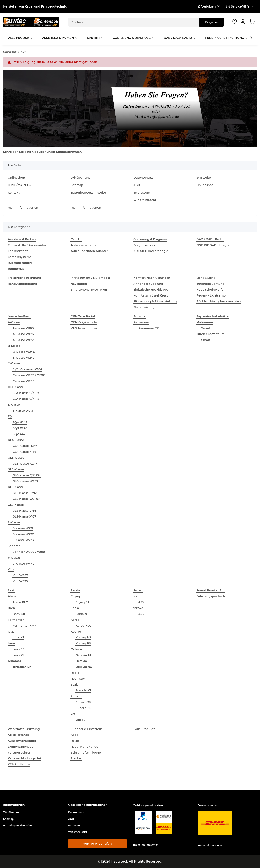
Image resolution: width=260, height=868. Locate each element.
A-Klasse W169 (23, 328)
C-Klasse (14, 363)
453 (141, 602)
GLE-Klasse (16, 487)
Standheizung (144, 307)
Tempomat (16, 269)
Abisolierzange (19, 735)
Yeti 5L (80, 720)
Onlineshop (16, 178)
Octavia (76, 649)
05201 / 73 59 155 (19, 185)
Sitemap (77, 185)
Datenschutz (143, 178)
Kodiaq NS (83, 637)
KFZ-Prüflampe (19, 764)
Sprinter (14, 546)
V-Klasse (14, 558)
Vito (11, 569)
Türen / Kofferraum (211, 334)
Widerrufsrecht (145, 200)
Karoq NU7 (84, 626)
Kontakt (14, 193)
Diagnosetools (144, 245)
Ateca (12, 596)
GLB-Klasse (16, 458)
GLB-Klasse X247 (25, 464)
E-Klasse (14, 405)
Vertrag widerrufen (97, 844)
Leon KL (18, 655)
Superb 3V (83, 702)
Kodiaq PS (83, 643)
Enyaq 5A (82, 602)
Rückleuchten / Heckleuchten (219, 301)
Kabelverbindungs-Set (24, 758)
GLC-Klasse (16, 469)
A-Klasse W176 (23, 334)
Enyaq (75, 596)
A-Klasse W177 (23, 340)
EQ (10, 416)
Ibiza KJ (18, 637)
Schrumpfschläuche (86, 753)
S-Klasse (14, 522)
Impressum (142, 193)
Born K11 (19, 614)
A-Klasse (14, 322)
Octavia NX (84, 667)
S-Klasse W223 (23, 540)
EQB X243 (20, 428)
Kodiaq (76, 632)
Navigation (79, 284)
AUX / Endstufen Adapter (89, 251)
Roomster (78, 679)
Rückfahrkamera (20, 263)
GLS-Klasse (16, 505)
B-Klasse (14, 346)
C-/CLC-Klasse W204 (27, 369)
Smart (206, 328)
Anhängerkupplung (148, 284)
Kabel (75, 735)
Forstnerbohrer (19, 753)
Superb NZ (83, 708)
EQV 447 (19, 434)
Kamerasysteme (20, 257)
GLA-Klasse (16, 440)
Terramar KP (22, 667)
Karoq (75, 620)
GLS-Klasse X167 (24, 516)
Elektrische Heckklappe (151, 290)
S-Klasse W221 (23, 528)
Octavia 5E (83, 661)
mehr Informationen (23, 208)
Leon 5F (18, 649)
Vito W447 (20, 575)
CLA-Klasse (16, 387)
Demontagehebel (21, 747)
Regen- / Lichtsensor (212, 295)
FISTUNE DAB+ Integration (216, 245)
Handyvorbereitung (22, 284)
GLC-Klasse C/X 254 (27, 475)
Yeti (73, 714)
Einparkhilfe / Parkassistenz (28, 245)
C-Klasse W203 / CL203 (29, 375)
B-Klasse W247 (24, 358)
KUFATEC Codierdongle (151, 251)
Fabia (75, 608)
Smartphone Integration (89, 290)
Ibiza (11, 632)
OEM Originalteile (84, 322)
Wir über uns (80, 178)
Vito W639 (20, 581)
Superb (76, 696)
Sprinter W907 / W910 (29, 552)
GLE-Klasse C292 (25, 493)
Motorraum (205, 322)
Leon (11, 643)
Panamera (141, 322)
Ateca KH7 (20, 602)
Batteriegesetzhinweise (88, 193)
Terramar (14, 661)
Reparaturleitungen (86, 747)
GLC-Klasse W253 (25, 481)
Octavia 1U (83, 655)
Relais (75, 741)
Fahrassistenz (18, 251)
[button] (243, 22)
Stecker (76, 758)
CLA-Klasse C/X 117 (26, 393)
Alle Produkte (145, 729)
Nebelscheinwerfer (211, 290)
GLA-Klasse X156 (24, 452)
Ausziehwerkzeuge (22, 741)
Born (11, 608)
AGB (137, 185)
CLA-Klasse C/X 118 (26, 399)
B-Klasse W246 (24, 352)
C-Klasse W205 (23, 381)
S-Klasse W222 (23, 534)
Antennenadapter (84, 245)
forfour (139, 596)
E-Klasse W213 (23, 411)
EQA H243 (20, 422)
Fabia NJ (82, 614)
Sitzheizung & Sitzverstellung (155, 301)
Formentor (16, 620)
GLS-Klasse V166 (24, 511)
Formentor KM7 (24, 626)
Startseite (204, 178)
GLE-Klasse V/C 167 (26, 499)
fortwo (138, 608)
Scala (75, 685)
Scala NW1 (83, 690)
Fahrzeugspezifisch (211, 596)
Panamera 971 (149, 328)
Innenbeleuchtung (211, 284)
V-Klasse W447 (24, 564)
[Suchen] (134, 22)
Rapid (75, 673)
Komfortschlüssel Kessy (151, 295)
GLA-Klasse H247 (25, 446)
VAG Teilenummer (84, 328)
